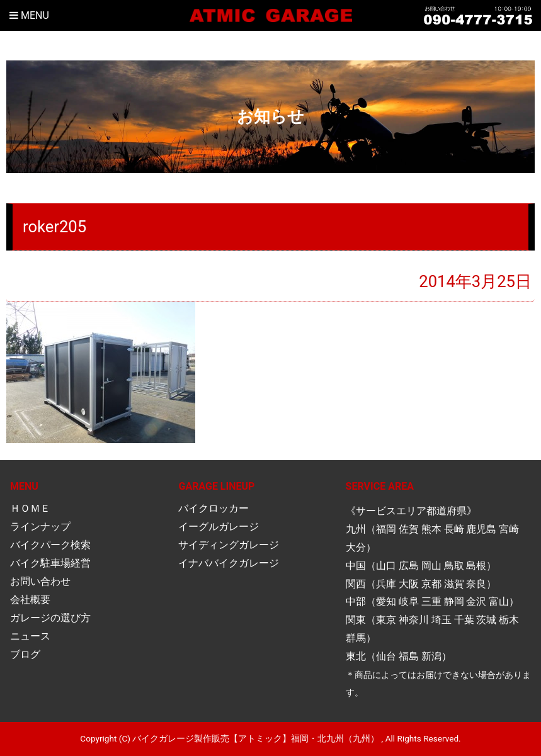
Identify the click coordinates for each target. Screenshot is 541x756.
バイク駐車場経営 (50, 563)
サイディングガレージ (229, 545)
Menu (29, 15)
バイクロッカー (214, 508)
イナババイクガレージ (229, 563)
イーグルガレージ (219, 527)
